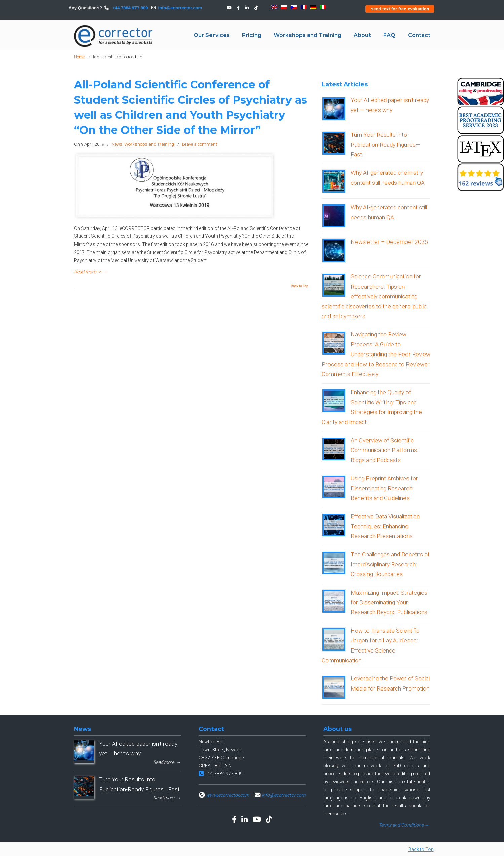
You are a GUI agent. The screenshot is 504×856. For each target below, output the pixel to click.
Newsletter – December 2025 (389, 242)
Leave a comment (199, 144)
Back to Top (299, 286)
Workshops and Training (149, 144)
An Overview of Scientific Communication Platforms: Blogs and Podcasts (384, 450)
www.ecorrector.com (228, 795)
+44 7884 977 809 (130, 8)
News (117, 144)
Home (79, 57)
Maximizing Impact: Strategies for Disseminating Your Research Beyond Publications (389, 603)
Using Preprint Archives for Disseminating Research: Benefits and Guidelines (384, 488)
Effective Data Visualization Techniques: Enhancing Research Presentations (385, 526)
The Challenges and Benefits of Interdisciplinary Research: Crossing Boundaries (390, 564)
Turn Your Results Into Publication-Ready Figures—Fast (385, 144)
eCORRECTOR (114, 36)
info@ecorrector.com (180, 8)
